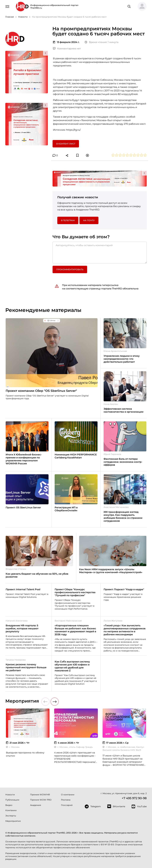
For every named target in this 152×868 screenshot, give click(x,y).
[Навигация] (7, 6)
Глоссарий (67, 805)
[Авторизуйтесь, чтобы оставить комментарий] (100, 253)
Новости (10, 795)
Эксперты (11, 816)
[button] (141, 7)
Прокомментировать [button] (70, 269)
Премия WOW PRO (41, 800)
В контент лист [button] (66, 144)
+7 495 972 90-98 (134, 798)
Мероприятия (13, 821)
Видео (9, 805)
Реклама (66, 800)
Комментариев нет (67, 49)
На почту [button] (89, 220)
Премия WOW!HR (40, 795)
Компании (11, 810)
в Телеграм (68, 220)
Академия (36, 805)
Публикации (12, 800)
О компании (68, 795)
